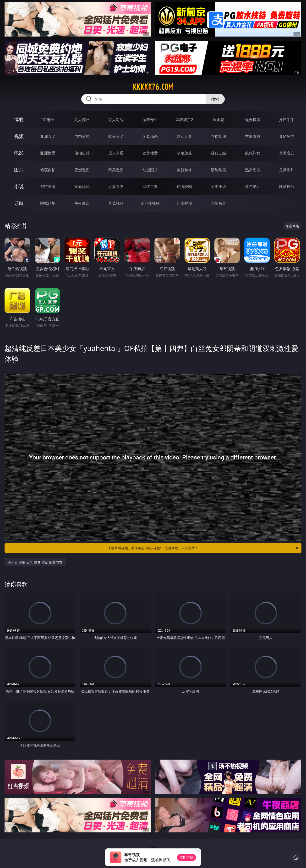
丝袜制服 (219, 136)
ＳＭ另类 (287, 136)
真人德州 (82, 120)
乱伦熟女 (253, 153)
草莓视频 (116, 203)
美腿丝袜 (184, 170)
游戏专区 (150, 120)
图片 (19, 170)
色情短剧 (219, 203)
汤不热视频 (150, 203)
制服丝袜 (184, 153)
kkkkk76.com (153, 87)
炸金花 (219, 120)
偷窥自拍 (48, 170)
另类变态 (287, 153)
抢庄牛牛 (287, 120)
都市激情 (48, 186)
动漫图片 (150, 170)
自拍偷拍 (82, 136)
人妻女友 (116, 186)
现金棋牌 (253, 120)
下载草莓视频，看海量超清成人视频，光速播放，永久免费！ (203, 548)
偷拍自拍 (82, 153)
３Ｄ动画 (150, 136)
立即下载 (186, 857)
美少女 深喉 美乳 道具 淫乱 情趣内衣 (35, 562)
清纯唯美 (219, 170)
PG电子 (48, 120)
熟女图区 (253, 170)
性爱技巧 (287, 186)
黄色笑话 (253, 186)
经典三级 (219, 153)
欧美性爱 (150, 153)
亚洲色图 (82, 170)
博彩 (19, 120)
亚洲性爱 (48, 153)
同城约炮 (48, 203)
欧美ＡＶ (116, 136)
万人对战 (116, 120)
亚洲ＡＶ (48, 136)
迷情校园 (184, 186)
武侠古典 (150, 186)
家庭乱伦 (82, 186)
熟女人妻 (184, 136)
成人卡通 (116, 153)
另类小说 (219, 186)
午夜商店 (82, 203)
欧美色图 (116, 170)
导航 (19, 203)
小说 (19, 186)
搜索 (215, 99)
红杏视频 (184, 203)
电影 (19, 153)
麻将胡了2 (184, 120)
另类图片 (287, 170)
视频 (19, 136)
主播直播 (253, 136)
